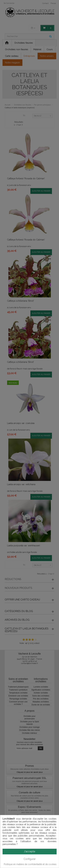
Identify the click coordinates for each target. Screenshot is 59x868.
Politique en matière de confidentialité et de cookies (30, 864)
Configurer (30, 859)
